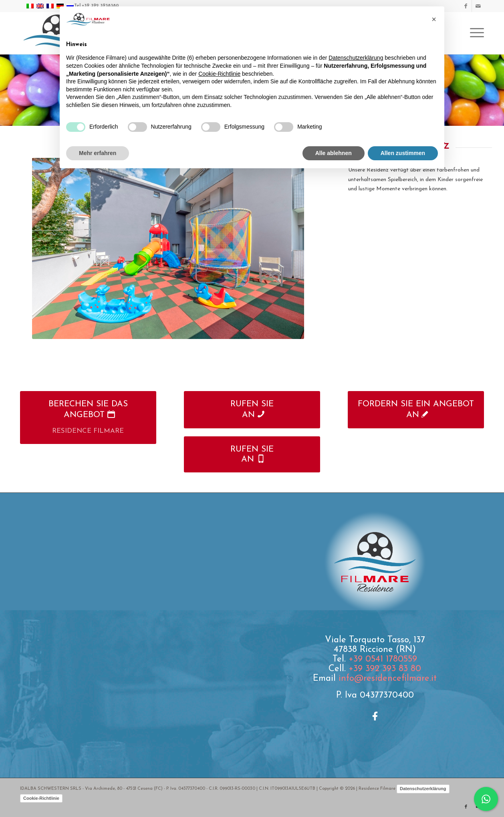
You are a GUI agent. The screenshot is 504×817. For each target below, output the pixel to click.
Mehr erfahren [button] (98, 153)
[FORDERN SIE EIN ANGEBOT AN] (416, 410)
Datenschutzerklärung (423, 789)
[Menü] (474, 33)
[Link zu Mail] (478, 6)
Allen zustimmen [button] (403, 153)
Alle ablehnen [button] (334, 153)
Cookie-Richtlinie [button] (219, 74)
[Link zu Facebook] (466, 6)
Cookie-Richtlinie (41, 798)
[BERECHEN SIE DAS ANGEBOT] (88, 418)
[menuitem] (474, 33)
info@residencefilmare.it (388, 679)
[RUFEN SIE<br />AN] (252, 410)
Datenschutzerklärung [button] (356, 58)
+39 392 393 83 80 (385, 669)
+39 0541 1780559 (383, 659)
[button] (434, 19)
